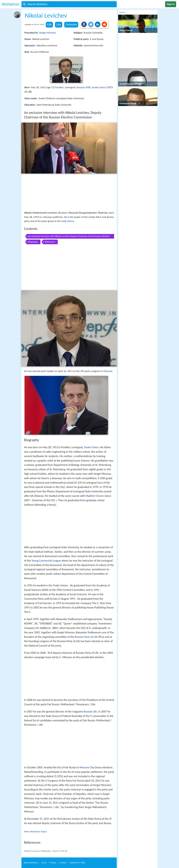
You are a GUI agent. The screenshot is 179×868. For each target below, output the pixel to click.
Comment (71, 25)
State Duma (68, 221)
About (31, 863)
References (50, 242)
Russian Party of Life (86, 637)
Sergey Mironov (48, 33)
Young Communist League (46, 561)
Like (59, 25)
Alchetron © (78, 863)
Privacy (53, 863)
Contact (63, 863)
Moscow (108, 371)
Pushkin (60, 87)
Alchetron (10, 4)
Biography (33, 242)
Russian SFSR (84, 87)
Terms (44, 863)
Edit (49, 25)
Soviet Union (99, 87)
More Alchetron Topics (35, 832)
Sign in (171, 4)
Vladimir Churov (95, 496)
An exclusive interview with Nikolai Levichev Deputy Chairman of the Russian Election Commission (69, 237)
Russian (35, 52)
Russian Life (90, 712)
